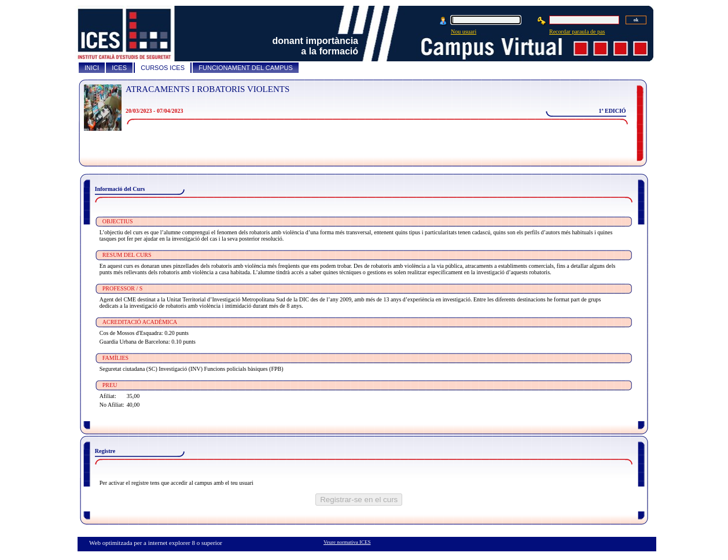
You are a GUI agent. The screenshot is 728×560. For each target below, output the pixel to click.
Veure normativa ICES (347, 542)
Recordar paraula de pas (577, 32)
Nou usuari (464, 32)
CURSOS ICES (163, 68)
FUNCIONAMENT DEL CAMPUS (246, 68)
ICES (119, 68)
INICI (92, 68)
